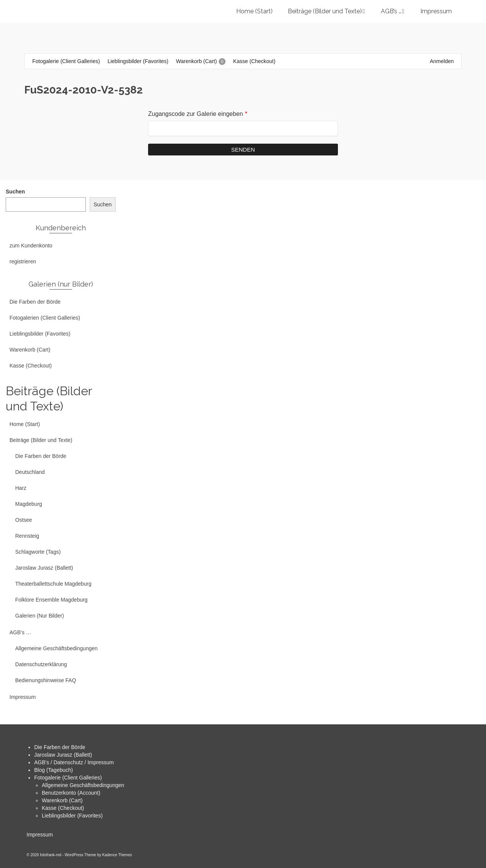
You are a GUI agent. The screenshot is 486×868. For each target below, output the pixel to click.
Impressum (40, 835)
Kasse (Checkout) (63, 808)
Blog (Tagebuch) (54, 770)
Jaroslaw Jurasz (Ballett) (63, 755)
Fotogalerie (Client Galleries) (68, 778)
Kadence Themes (117, 855)
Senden (243, 150)
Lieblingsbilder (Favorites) (72, 816)
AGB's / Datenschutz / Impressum (74, 762)
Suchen (15, 192)
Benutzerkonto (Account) (71, 793)
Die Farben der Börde (60, 747)
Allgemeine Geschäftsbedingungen (83, 785)
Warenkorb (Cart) (62, 800)
